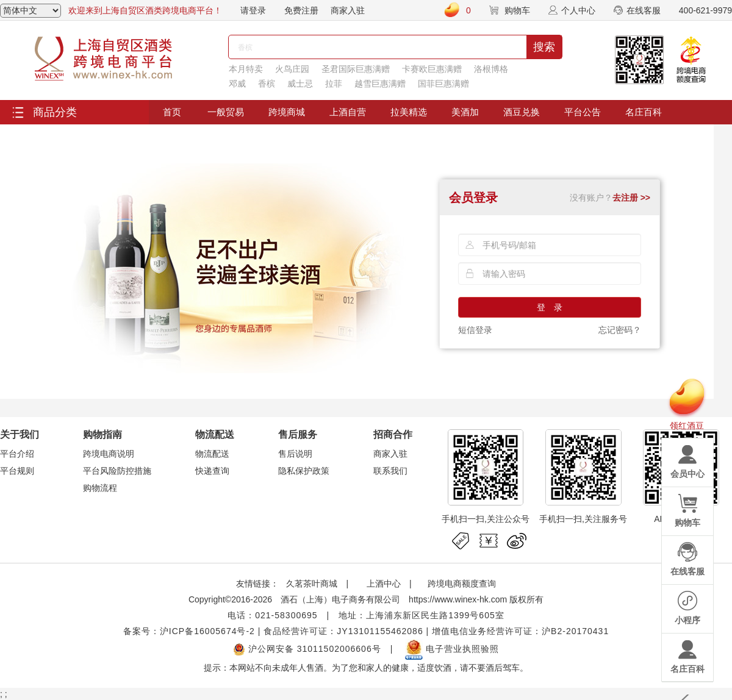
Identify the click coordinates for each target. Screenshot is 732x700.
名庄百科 (644, 112)
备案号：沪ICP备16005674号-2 (189, 631)
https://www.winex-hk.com (458, 599)
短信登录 (475, 330)
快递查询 (212, 471)
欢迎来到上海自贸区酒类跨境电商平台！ (145, 10)
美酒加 (465, 112)
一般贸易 (226, 112)
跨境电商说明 (109, 454)
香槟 (267, 84)
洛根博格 (491, 69)
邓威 (237, 84)
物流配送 (212, 454)
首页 (172, 112)
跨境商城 (287, 112)
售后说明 (295, 454)
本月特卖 (246, 69)
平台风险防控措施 (117, 471)
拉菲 (334, 84)
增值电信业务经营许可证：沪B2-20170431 (520, 631)
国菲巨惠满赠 (443, 84)
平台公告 (583, 112)
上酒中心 (382, 584)
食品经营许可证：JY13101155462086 (343, 631)
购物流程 (100, 488)
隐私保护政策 (304, 471)
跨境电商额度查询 (462, 584)
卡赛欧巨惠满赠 (432, 69)
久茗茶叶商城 (312, 584)
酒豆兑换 (522, 112)
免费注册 (301, 10)
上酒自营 (348, 112)
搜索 (544, 47)
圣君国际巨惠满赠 (356, 69)
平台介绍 (17, 454)
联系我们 (390, 471)
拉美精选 (409, 112)
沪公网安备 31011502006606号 (307, 649)
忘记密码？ (620, 330)
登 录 (550, 307)
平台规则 (17, 471)
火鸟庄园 (292, 69)
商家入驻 (348, 10)
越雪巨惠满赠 (380, 84)
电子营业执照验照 (452, 649)
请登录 (253, 10)
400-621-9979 (705, 10)
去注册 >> (631, 198)
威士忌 (300, 84)
